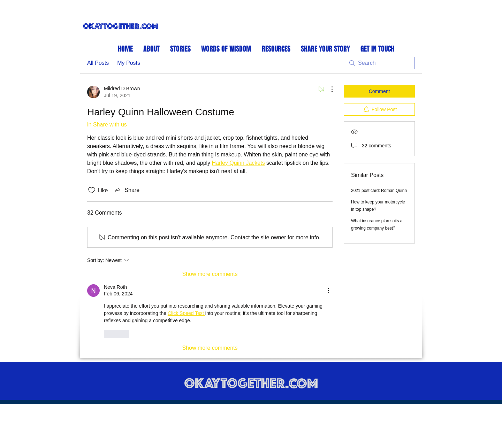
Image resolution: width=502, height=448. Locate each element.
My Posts (129, 63)
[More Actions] (328, 89)
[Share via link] (126, 190)
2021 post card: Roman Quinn (379, 191)
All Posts (98, 63)
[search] (379, 63)
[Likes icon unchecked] (92, 190)
